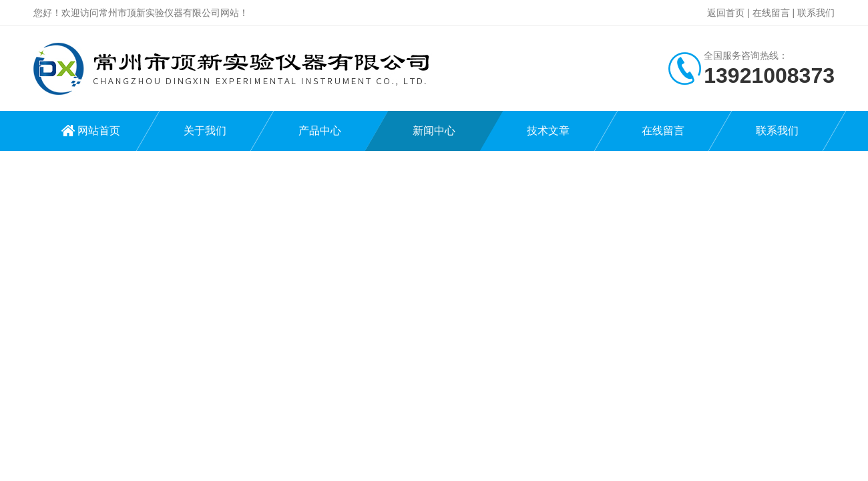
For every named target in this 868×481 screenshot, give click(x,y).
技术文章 (548, 131)
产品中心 (320, 131)
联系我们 (816, 13)
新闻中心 (434, 131)
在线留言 (771, 13)
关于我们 (205, 131)
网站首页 (99, 131)
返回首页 (726, 13)
